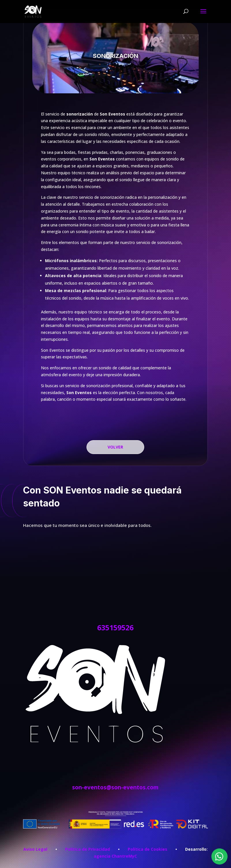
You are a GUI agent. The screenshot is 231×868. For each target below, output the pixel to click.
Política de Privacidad (88, 849)
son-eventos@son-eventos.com (115, 787)
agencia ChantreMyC (115, 856)
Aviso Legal (35, 849)
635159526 (115, 627)
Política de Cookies (148, 849)
